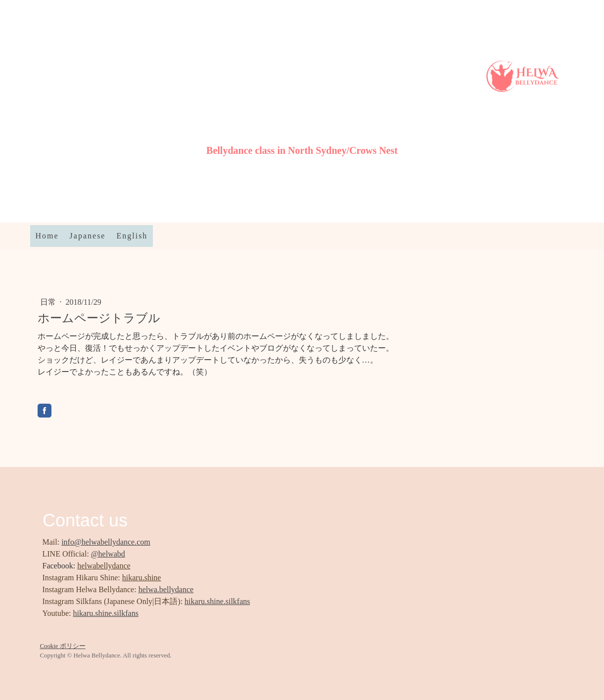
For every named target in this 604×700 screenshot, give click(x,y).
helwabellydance (104, 566)
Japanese (88, 236)
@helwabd (108, 554)
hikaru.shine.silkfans (217, 601)
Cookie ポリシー (63, 646)
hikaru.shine (142, 578)
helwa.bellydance (166, 589)
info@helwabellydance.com (106, 542)
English (132, 236)
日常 (49, 302)
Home (47, 236)
